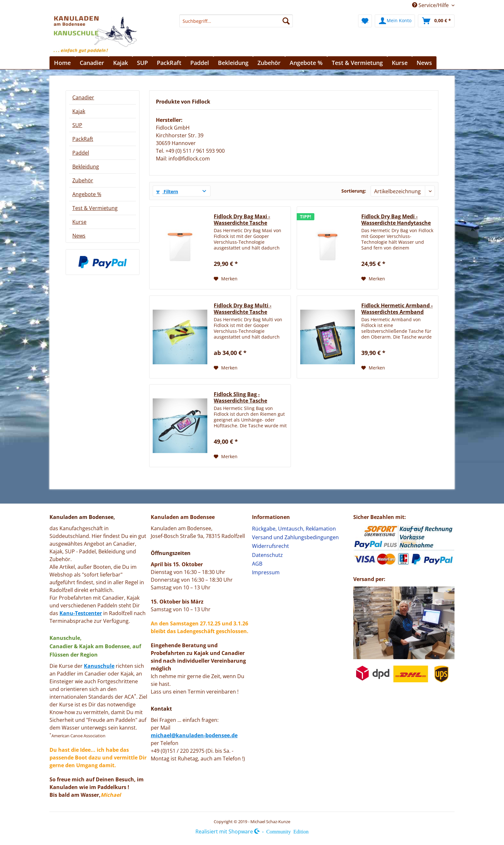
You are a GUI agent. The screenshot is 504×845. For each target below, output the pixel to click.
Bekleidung (86, 167)
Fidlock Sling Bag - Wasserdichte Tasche (240, 397)
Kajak (79, 111)
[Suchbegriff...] (236, 21)
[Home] (62, 63)
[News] (424, 63)
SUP (77, 125)
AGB (257, 564)
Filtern (167, 191)
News (79, 236)
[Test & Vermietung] (357, 63)
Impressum (266, 572)
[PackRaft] (169, 63)
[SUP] (142, 63)
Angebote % (87, 194)
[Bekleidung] (233, 63)
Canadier (83, 97)
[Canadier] (92, 63)
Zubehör (83, 180)
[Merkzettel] (365, 21)
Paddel (81, 153)
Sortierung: (354, 191)
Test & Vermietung (95, 208)
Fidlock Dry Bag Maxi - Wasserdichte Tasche (242, 220)
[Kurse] (400, 63)
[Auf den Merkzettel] (226, 279)
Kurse (79, 222)
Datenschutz (267, 555)
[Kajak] (121, 63)
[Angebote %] (306, 63)
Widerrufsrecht (270, 546)
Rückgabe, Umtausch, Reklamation (294, 529)
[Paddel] (200, 63)
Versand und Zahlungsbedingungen (295, 537)
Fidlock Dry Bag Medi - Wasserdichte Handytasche (396, 220)
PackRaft (83, 139)
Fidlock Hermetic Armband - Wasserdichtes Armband (397, 309)
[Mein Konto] (395, 21)
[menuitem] (236, 24)
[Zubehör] (269, 63)
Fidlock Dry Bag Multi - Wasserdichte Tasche (243, 309)
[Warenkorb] (436, 21)
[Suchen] (286, 21)
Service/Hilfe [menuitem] (431, 5)
